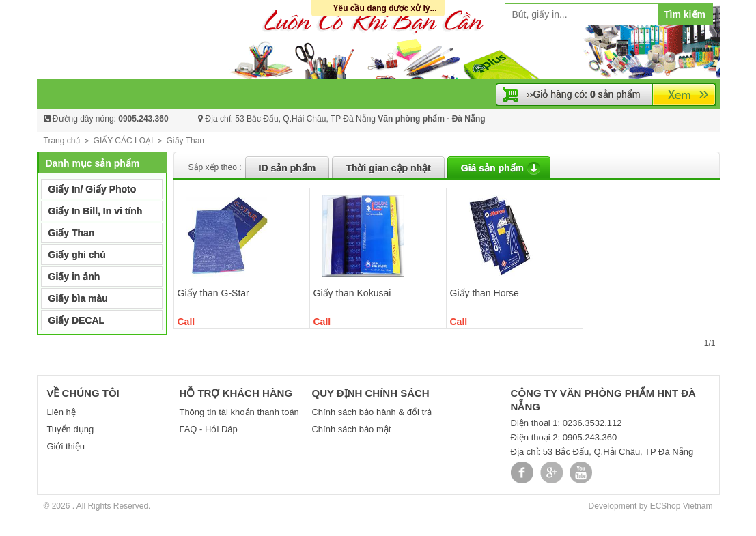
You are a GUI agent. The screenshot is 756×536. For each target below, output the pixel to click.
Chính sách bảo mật (351, 429)
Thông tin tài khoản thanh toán (239, 412)
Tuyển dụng (70, 429)
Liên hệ (61, 412)
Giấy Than (185, 141)
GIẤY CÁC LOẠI (124, 141)
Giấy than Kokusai (352, 293)
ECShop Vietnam (682, 506)
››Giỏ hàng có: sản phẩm (583, 94)
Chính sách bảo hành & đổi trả (372, 412)
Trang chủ (62, 141)
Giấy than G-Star (213, 293)
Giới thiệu (65, 446)
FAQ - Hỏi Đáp (208, 429)
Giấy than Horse (485, 293)
